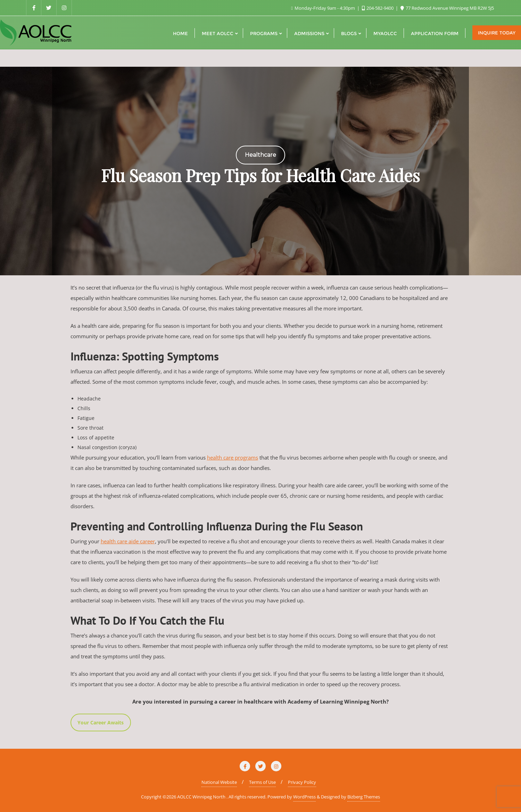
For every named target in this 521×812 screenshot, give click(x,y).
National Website (219, 782)
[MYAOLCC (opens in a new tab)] (385, 33)
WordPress (304, 797)
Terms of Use (262, 782)
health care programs (233, 457)
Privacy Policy (302, 782)
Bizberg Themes (364, 797)
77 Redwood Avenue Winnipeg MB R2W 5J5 (447, 8)
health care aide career (128, 541)
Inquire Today (497, 33)
